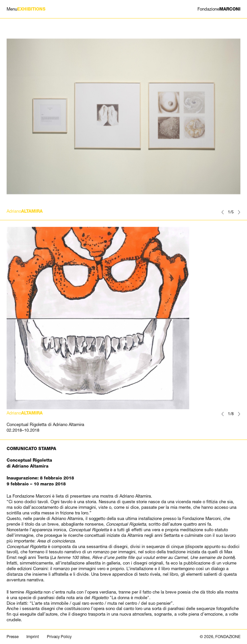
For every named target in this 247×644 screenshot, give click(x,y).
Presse (13, 637)
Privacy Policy (59, 637)
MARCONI (219, 9)
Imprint (33, 637)
